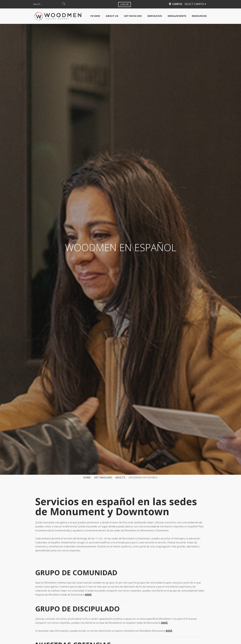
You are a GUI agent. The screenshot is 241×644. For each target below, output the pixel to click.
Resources (199, 16)
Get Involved (133, 16)
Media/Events (177, 16)
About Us (112, 16)
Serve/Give (155, 16)
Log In (124, 4)
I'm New (95, 16)
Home (87, 477)
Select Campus (195, 4)
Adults (120, 477)
